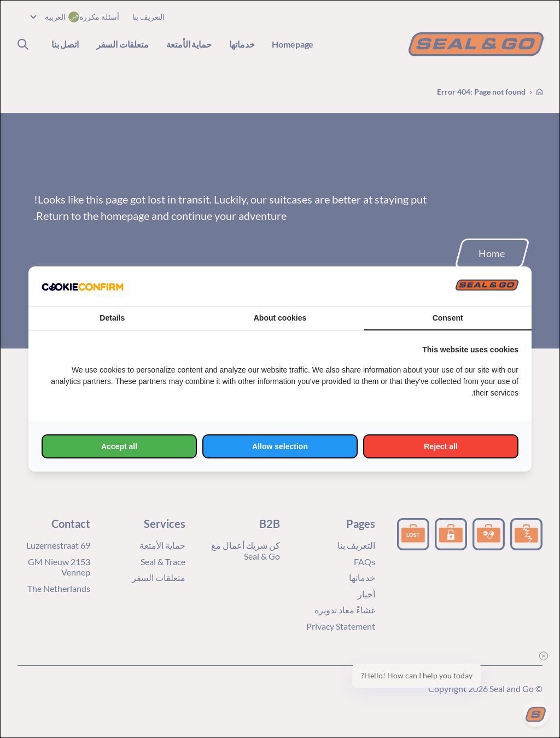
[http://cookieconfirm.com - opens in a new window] (83, 287)
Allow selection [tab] (280, 446)
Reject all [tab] (441, 446)
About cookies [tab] (280, 318)
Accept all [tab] (119, 446)
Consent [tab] (448, 318)
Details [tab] (112, 318)
